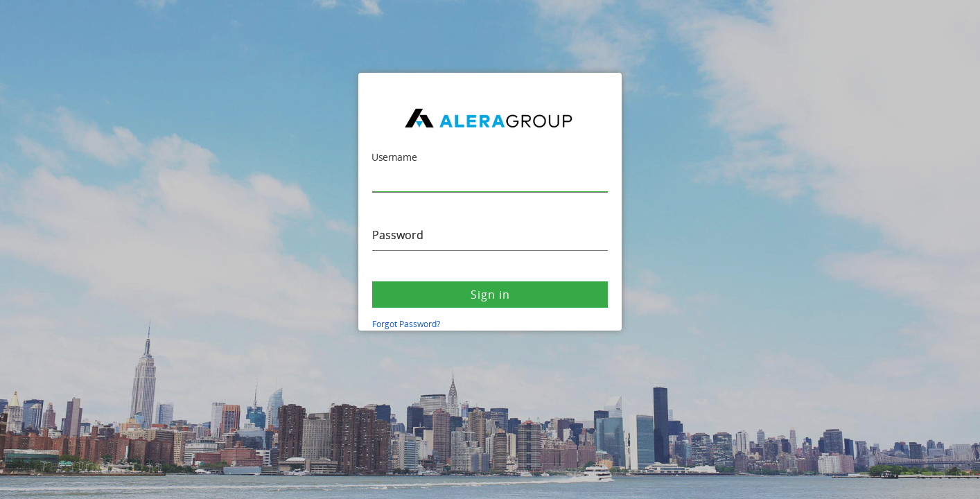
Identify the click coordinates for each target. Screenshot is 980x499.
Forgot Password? (406, 324)
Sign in (490, 295)
